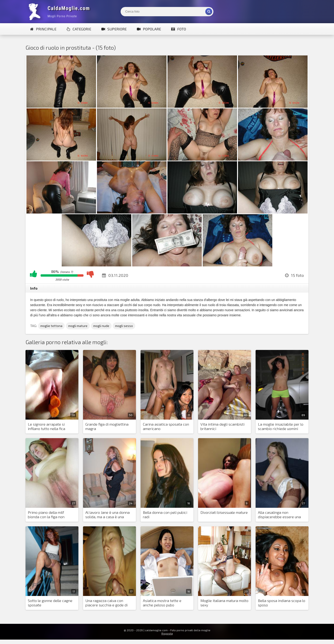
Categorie (79, 29)
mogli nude (101, 326)
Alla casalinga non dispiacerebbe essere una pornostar (279, 515)
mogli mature (78, 326)
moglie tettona (51, 326)
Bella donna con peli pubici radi (165, 515)
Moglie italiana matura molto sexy (224, 603)
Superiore (114, 29)
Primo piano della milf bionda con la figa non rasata (46, 515)
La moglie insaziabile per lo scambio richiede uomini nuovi (281, 427)
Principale (43, 29)
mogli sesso (124, 326)
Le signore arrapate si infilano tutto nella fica (47, 426)
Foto (179, 29)
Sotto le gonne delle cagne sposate (50, 603)
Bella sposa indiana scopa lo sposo (282, 603)
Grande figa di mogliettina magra (107, 426)
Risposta (167, 633)
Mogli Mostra (60, 12)
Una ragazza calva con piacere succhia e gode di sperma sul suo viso (106, 603)
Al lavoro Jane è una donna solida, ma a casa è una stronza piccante (108, 515)
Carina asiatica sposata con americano (166, 426)
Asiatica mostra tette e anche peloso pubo (162, 603)
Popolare (149, 29)
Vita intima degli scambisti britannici (222, 426)
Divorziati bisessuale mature (224, 512)
